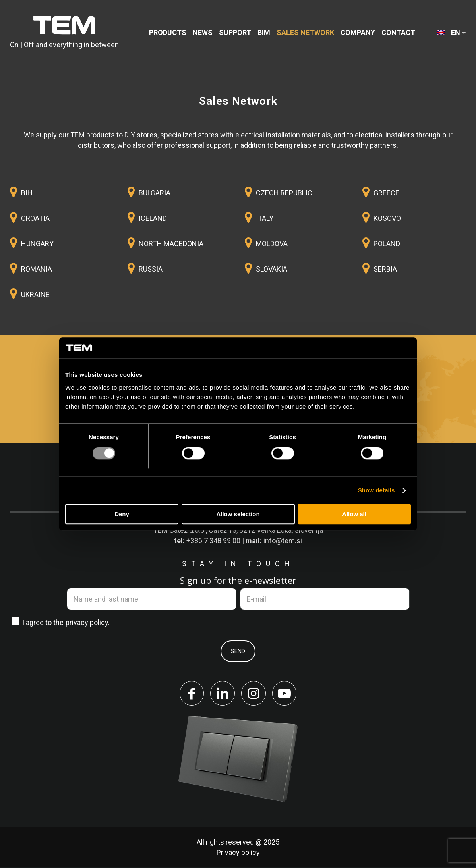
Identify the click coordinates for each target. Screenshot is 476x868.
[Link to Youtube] (286, 694)
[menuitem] (168, 33)
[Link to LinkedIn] (222, 694)
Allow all (354, 514)
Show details (376, 490)
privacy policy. (88, 622)
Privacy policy (238, 853)
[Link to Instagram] (254, 694)
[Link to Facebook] (190, 694)
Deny (122, 514)
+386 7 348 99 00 (213, 541)
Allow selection (238, 514)
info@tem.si (283, 541)
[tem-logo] (64, 33)
